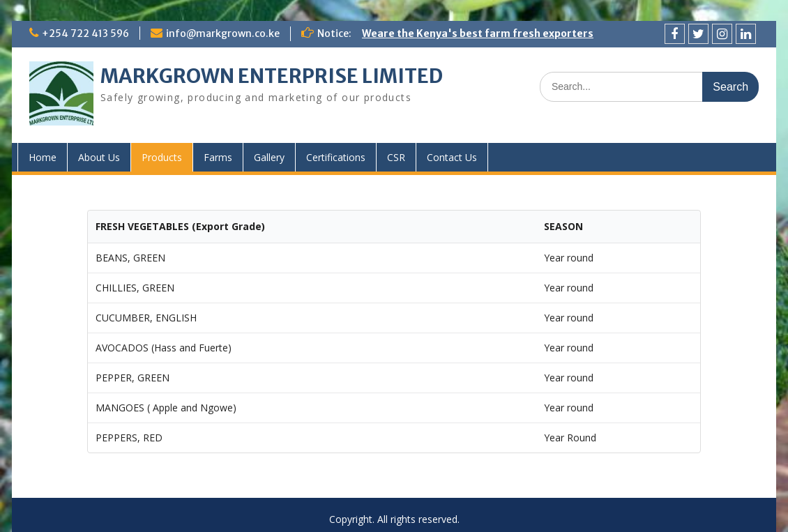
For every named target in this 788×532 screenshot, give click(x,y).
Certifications (336, 157)
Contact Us (452, 157)
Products (162, 157)
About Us (99, 157)
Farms (218, 157)
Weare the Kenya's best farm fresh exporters (478, 33)
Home (43, 157)
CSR (396, 157)
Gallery (269, 157)
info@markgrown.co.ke (223, 33)
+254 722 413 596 (85, 33)
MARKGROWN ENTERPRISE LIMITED (272, 76)
